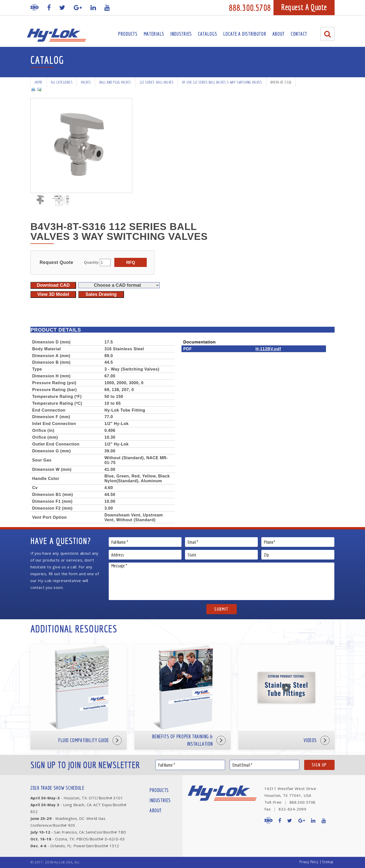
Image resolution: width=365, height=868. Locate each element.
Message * (222, 581)
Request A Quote (304, 7)
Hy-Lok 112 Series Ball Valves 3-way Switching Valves (222, 82)
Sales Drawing (101, 294)
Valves (86, 82)
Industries (181, 34)
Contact (299, 34)
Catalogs (208, 34)
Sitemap (328, 862)
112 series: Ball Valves (157, 82)
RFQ (131, 262)
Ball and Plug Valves (115, 82)
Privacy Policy (309, 862)
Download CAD (53, 285)
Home (39, 82)
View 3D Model (53, 294)
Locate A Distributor (245, 34)
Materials (154, 34)
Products (128, 34)
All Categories (62, 82)
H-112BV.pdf (268, 349)
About (279, 34)
